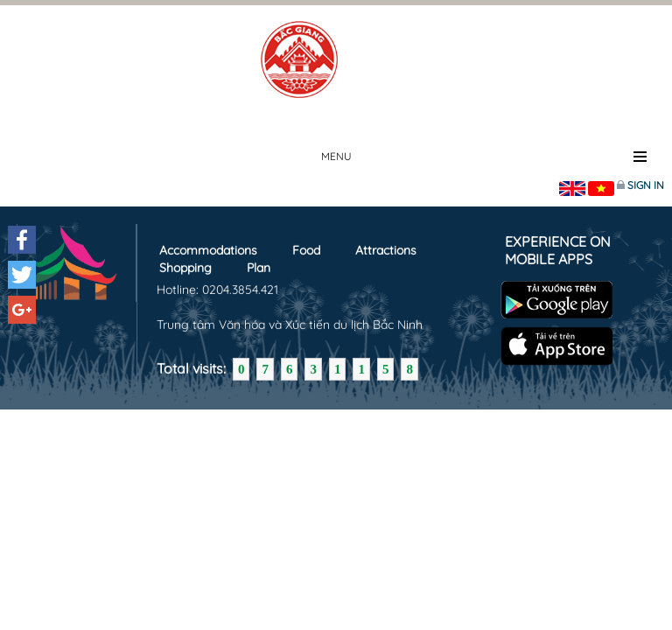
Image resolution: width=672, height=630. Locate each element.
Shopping (185, 268)
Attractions (386, 250)
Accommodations (208, 250)
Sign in (646, 185)
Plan (259, 268)
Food (306, 250)
